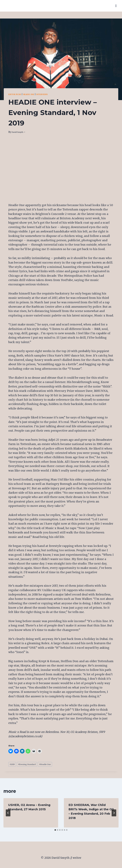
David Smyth (19, 132)
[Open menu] (116, 6)
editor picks (17, 94)
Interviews (50, 94)
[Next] (114, 814)
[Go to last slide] (8, 814)
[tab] (55, 831)
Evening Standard (31, 765)
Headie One (34, 94)
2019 (13, 765)
